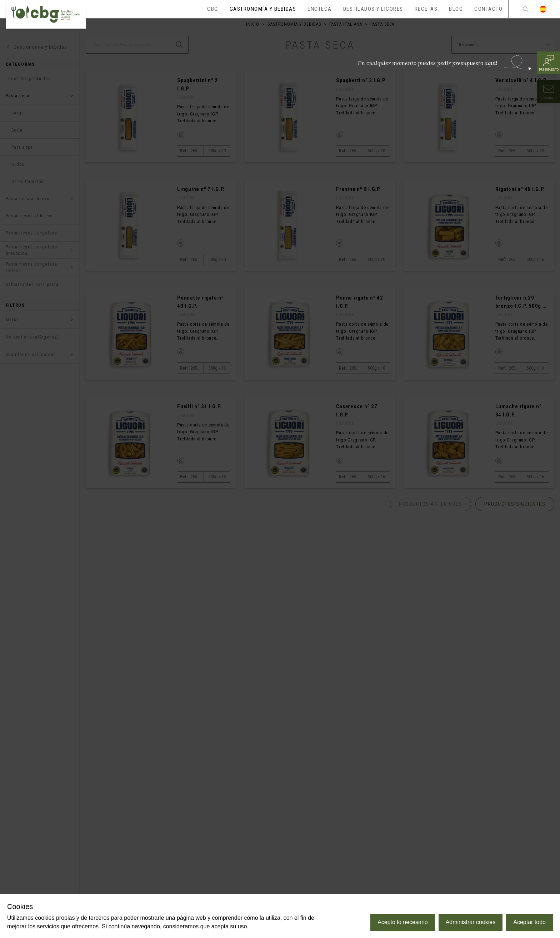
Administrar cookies (471, 922)
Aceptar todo (529, 922)
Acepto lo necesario (403, 922)
